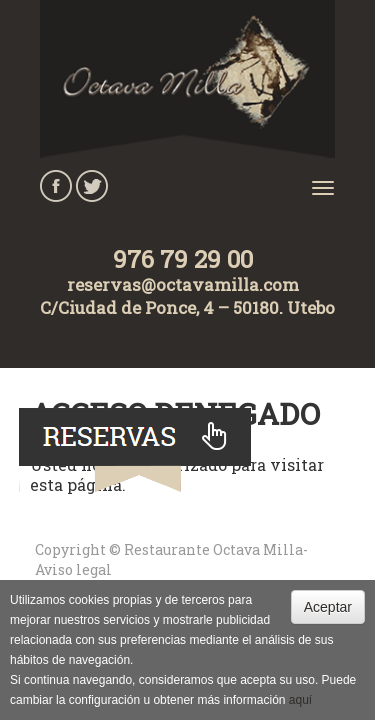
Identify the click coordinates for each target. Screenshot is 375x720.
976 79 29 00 (183, 259)
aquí (300, 700)
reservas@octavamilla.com (183, 284)
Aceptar (328, 607)
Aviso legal (73, 569)
